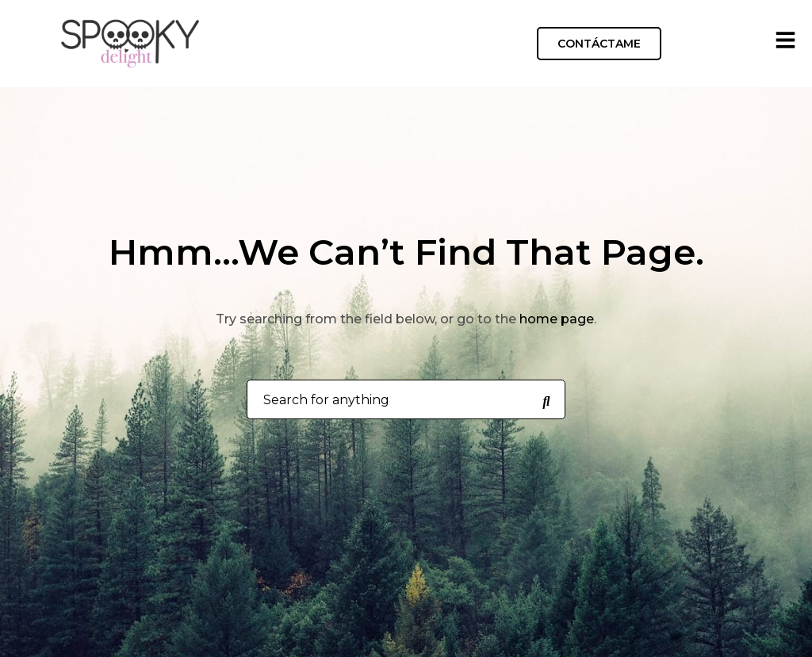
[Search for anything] (546, 400)
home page (557, 319)
